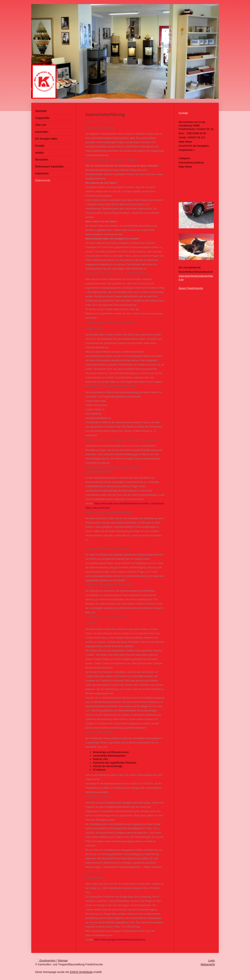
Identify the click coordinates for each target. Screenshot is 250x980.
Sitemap (63, 960)
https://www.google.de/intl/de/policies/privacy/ (120, 940)
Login (212, 960)
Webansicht (208, 964)
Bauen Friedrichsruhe (191, 288)
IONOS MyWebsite (81, 972)
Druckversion (46, 960)
